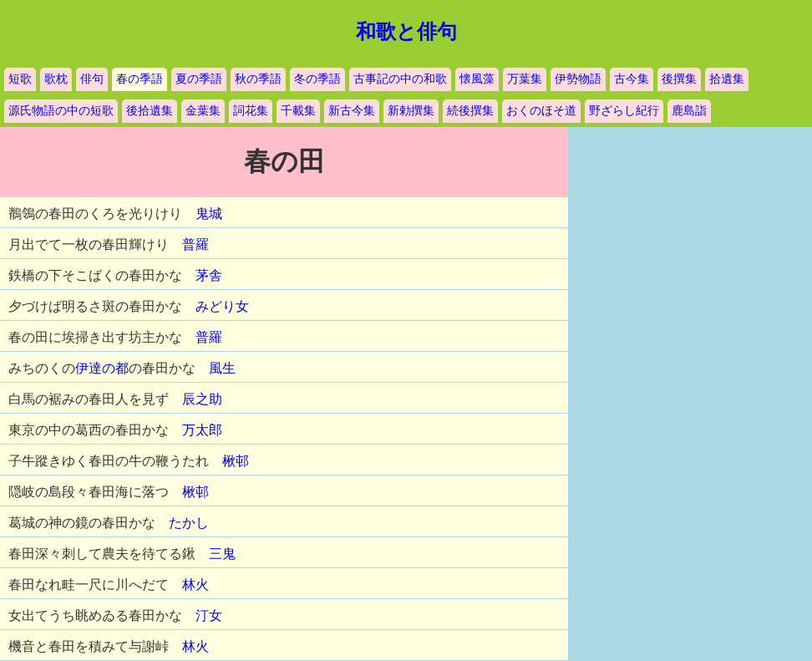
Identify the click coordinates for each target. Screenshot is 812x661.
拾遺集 (727, 79)
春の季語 (140, 79)
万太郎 (202, 430)
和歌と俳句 (406, 32)
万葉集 (525, 79)
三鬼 (222, 554)
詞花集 (251, 111)
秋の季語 (258, 79)
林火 (195, 585)
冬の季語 (317, 79)
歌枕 (56, 79)
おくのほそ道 (541, 111)
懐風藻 (477, 79)
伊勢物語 (578, 79)
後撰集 (679, 79)
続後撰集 (470, 111)
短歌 (20, 79)
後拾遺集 (150, 111)
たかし (189, 523)
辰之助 (202, 399)
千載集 (298, 111)
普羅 (195, 244)
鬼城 (209, 214)
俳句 (92, 79)
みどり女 (222, 306)
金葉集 (203, 111)
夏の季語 (199, 79)
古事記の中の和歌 (400, 79)
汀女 (209, 615)
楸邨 (236, 461)
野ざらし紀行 (624, 111)
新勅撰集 (411, 111)
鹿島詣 (689, 111)
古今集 (632, 79)
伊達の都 (102, 368)
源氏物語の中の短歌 (61, 111)
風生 (222, 368)
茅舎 (209, 275)
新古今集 (352, 111)
